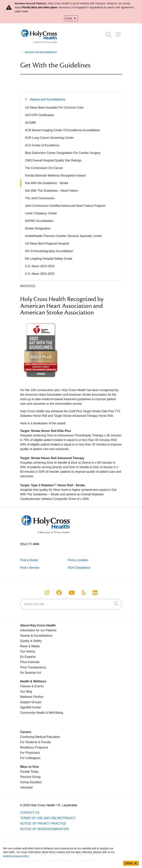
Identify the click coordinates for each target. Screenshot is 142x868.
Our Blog (26, 692)
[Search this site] (71, 604)
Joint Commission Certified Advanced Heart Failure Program (65, 206)
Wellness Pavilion (32, 697)
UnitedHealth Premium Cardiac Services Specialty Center (64, 236)
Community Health (33, 713)
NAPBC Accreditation (39, 221)
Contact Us (30, 813)
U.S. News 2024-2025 (40, 274)
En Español (28, 657)
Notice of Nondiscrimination (45, 829)
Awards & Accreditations (36, 636)
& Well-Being (54, 713)
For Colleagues (30, 758)
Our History (28, 651)
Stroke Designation (38, 228)
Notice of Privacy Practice (43, 824)
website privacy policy (16, 856)
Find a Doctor (29, 560)
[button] (119, 33)
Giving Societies (31, 782)
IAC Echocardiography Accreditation (49, 251)
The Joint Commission (40, 198)
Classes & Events (32, 686)
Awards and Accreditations (48, 99)
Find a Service (30, 568)
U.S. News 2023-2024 (40, 266)
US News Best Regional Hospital (47, 244)
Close (71, 18)
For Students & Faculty (36, 742)
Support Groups (31, 702)
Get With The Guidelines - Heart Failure (52, 191)
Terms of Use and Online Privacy (48, 818)
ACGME (31, 123)
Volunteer (27, 787)
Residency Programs (34, 747)
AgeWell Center (31, 707)
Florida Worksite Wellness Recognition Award (55, 176)
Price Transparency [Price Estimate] (33, 667)
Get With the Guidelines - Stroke (47, 183)
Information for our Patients (38, 630)
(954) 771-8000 (30, 544)
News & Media (30, 646)
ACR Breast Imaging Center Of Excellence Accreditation (63, 130)
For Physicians (30, 753)
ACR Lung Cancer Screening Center (50, 138)
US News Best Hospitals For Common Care (54, 108)
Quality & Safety (31, 641)
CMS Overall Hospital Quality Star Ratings (53, 160)
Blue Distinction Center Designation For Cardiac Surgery (63, 153)
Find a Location (78, 560)
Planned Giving (30, 777)
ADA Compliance (79, 568)
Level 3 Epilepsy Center (41, 213)
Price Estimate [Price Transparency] (30, 662)
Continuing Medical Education (40, 737)
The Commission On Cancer (44, 168)
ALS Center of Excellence (42, 145)
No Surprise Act (31, 673)
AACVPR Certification (40, 115)
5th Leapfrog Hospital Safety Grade (49, 259)
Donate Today (29, 772)
